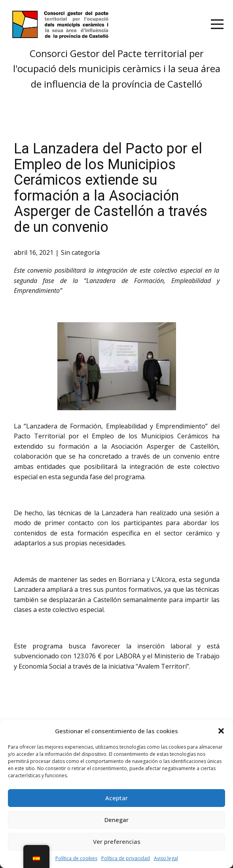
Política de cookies (76, 858)
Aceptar (116, 798)
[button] (221, 731)
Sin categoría (80, 252)
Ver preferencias (117, 841)
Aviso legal (166, 858)
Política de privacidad (126, 858)
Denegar (116, 820)
